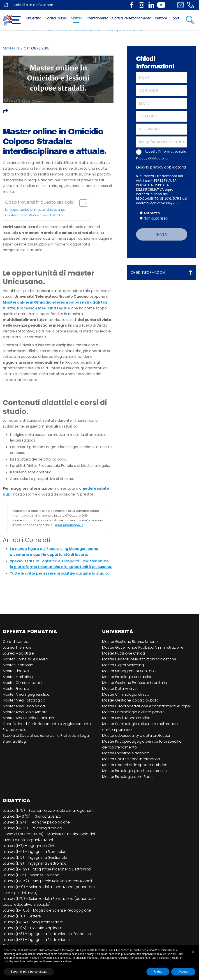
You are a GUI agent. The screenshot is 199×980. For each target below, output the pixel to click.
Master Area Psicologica (24, 706)
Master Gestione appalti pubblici (131, 700)
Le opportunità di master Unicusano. (35, 210)
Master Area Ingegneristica (26, 694)
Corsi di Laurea (56, 18)
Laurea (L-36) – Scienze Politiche (31, 875)
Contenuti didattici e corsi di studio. (34, 215)
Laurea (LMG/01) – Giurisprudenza (32, 816)
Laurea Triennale (17, 647)
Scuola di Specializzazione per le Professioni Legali (46, 736)
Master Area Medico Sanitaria (28, 718)
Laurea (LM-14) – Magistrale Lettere (33, 922)
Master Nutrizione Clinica (124, 653)
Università (33, 18)
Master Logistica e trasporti (126, 753)
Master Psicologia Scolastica (127, 677)
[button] (193, 952)
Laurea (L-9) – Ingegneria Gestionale (35, 857)
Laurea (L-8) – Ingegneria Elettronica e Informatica (47, 934)
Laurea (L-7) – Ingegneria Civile (30, 846)
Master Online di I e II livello (25, 659)
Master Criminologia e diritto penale (133, 712)
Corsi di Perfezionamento (132, 18)
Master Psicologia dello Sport (128, 777)
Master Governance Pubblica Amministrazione (143, 647)
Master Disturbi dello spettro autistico (135, 765)
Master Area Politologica (24, 700)
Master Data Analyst (120, 689)
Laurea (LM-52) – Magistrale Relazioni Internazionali (47, 881)
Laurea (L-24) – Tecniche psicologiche (36, 822)
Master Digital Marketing (123, 665)
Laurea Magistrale (18, 653)
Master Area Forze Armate (25, 712)
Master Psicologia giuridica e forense (134, 771)
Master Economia (18, 665)
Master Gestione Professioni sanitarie (135, 683)
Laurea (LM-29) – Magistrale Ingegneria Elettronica (47, 869)
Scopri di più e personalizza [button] (29, 972)
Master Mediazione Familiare (127, 718)
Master (76, 18)
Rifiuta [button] (158, 972)
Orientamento (97, 18)
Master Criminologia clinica (126, 694)
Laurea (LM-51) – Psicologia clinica (32, 828)
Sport (175, 18)
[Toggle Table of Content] (81, 203)
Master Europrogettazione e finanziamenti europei (146, 706)
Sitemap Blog (14, 741)
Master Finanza (16, 671)
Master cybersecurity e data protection (137, 736)
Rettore (161, 18)
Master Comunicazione (23, 683)
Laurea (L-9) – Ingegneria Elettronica (35, 863)
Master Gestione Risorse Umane (130, 642)
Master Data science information (131, 759)
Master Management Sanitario (129, 671)
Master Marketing (18, 677)
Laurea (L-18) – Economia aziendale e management (48, 810)
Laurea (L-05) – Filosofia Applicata (33, 928)
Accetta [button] (183, 972)
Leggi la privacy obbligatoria (161, 167)
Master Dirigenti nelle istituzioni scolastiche (139, 659)
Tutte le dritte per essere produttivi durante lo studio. (59, 573)
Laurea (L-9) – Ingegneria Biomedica (35, 852)
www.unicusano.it (69, 525)
